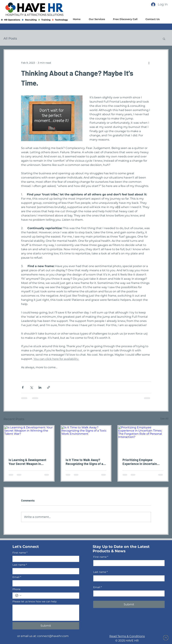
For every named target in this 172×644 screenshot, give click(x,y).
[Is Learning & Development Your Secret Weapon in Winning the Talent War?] (29, 440)
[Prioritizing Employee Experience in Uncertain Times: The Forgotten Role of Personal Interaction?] (143, 440)
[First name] (45, 559)
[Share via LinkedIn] (40, 387)
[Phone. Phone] (49, 596)
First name (20, 553)
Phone (16, 589)
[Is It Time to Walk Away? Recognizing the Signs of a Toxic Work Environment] (86, 440)
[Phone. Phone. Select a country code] (18, 596)
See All (164, 419)
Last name (20, 565)
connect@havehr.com (53, 636)
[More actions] (149, 63)
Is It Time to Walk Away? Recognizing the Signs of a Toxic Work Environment (84, 462)
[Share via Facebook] (23, 387)
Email (17, 577)
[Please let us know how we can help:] (46, 613)
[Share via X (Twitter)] (31, 387)
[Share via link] (49, 387)
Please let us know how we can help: (35, 601)
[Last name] (45, 571)
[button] (164, 39)
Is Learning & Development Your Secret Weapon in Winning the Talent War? (27, 462)
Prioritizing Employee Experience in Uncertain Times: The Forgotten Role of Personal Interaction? (141, 462)
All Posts (10, 38)
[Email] (45, 583)
